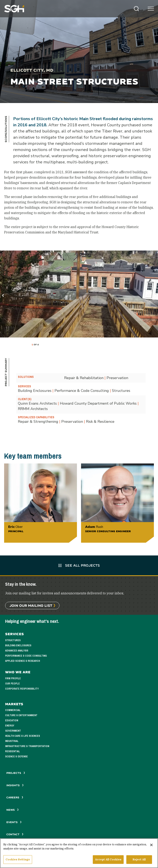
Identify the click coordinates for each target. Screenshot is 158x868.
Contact (15, 834)
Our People (12, 684)
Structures (13, 640)
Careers (15, 797)
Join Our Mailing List (31, 605)
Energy (10, 726)
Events (14, 822)
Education (12, 720)
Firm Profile (13, 678)
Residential (13, 751)
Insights (15, 785)
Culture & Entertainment (21, 715)
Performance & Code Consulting (26, 656)
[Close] (151, 846)
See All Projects (79, 565)
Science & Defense (16, 757)
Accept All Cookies (108, 860)
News (13, 810)
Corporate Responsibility (22, 689)
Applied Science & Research (23, 661)
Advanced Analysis (17, 651)
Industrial (12, 741)
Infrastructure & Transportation (27, 746)
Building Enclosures (18, 645)
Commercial (13, 710)
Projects (16, 773)
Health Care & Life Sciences (23, 736)
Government (13, 731)
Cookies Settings (18, 860)
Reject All (139, 860)
